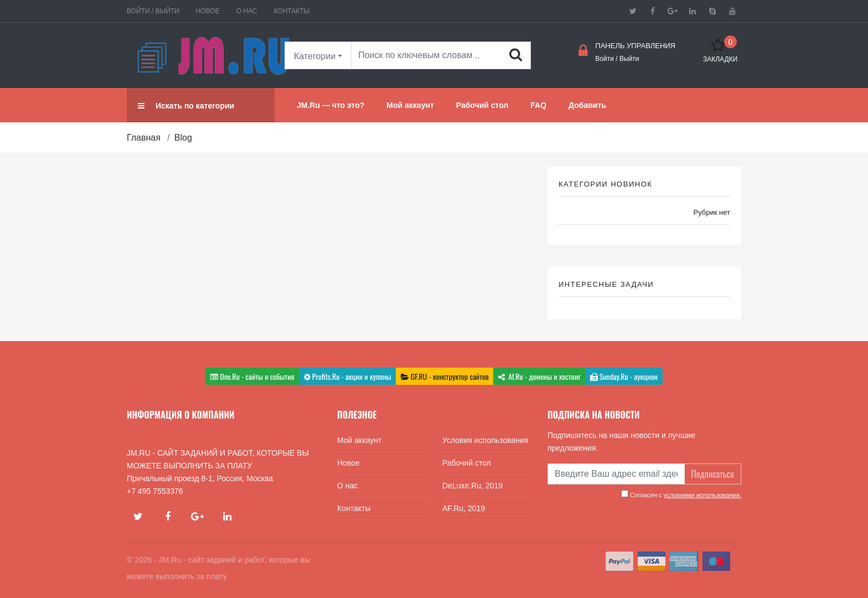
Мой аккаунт (359, 440)
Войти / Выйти (153, 11)
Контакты (291, 11)
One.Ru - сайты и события (252, 376)
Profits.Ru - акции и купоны (348, 376)
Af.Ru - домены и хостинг (539, 376)
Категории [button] (315, 56)
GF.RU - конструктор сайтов (445, 376)
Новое (208, 11)
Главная (144, 138)
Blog (183, 138)
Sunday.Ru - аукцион (624, 376)
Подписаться (713, 474)
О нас (247, 11)
